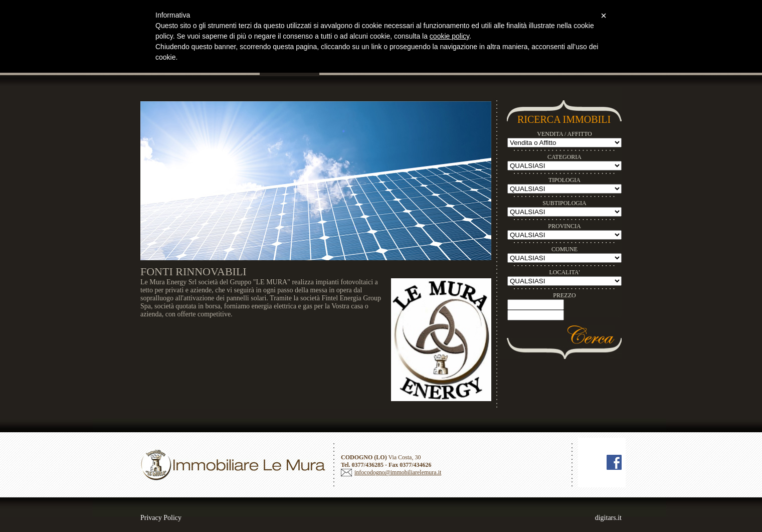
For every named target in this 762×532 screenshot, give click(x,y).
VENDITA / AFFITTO (564, 134)
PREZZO (564, 295)
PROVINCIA (564, 226)
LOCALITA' (564, 272)
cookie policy (449, 36)
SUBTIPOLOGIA (564, 203)
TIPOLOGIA (564, 180)
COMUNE (564, 249)
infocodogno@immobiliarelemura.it (398, 472)
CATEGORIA (564, 157)
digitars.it (608, 518)
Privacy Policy (161, 518)
